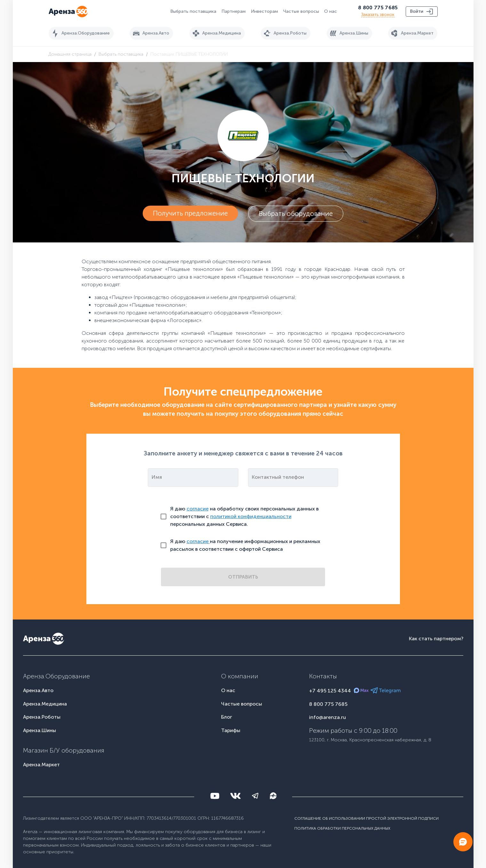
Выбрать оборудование (296, 213)
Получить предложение (190, 213)
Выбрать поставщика (193, 11)
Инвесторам (264, 11)
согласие (198, 509)
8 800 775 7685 (378, 8)
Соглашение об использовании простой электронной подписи (366, 818)
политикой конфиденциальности (251, 516)
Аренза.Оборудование (80, 33)
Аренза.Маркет (411, 33)
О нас (331, 11)
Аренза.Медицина (216, 33)
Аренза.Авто (150, 33)
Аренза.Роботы (284, 33)
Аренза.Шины (348, 33)
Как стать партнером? (436, 639)
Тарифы (231, 730)
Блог (227, 717)
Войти (422, 12)
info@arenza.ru (327, 717)
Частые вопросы (301, 11)
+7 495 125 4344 (330, 691)
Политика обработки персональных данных (342, 828)
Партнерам (234, 11)
